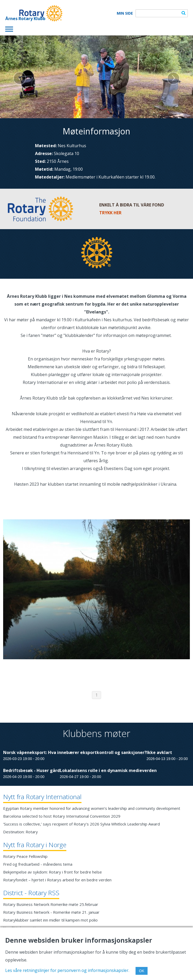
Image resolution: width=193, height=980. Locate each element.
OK (142, 971)
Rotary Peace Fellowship (25, 856)
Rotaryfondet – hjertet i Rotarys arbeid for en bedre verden (57, 880)
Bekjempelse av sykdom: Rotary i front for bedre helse (52, 872)
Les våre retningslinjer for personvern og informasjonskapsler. (67, 970)
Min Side (125, 13)
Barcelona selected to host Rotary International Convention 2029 (62, 816)
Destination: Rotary (21, 832)
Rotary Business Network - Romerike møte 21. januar (51, 912)
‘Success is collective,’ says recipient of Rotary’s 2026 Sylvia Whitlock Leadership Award (81, 824)
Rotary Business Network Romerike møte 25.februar (51, 904)
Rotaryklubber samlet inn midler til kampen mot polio (50, 920)
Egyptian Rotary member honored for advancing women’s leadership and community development (92, 808)
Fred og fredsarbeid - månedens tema (38, 864)
